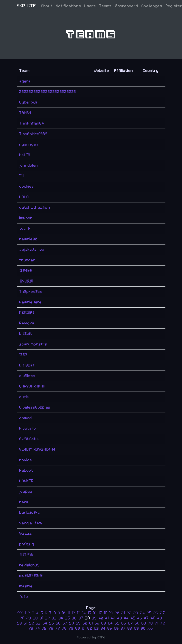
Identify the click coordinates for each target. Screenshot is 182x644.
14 (84, 613)
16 (95, 613)
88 (130, 628)
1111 (22, 176)
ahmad (26, 418)
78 (64, 628)
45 (133, 618)
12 (73, 613)
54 (45, 623)
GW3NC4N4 (29, 439)
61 (91, 623)
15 (90, 613)
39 (94, 618)
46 (140, 618)
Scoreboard (127, 6)
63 (104, 623)
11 (69, 613)
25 (149, 613)
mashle (26, 586)
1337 (23, 355)
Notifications (68, 6)
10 (64, 613)
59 (78, 623)
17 (100, 613)
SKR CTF (26, 6)
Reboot (26, 470)
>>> (150, 628)
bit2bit (26, 334)
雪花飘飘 (26, 281)
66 (124, 623)
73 (31, 628)
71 (157, 623)
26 (156, 613)
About (47, 6)
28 (22, 618)
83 (96, 628)
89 (137, 628)
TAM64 (25, 113)
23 (136, 613)
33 (54, 618)
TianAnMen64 (32, 123)
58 (72, 623)
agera (25, 81)
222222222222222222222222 (48, 92)
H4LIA (25, 155)
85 (110, 628)
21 (123, 613)
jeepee (26, 491)
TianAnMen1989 (33, 134)
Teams (106, 6)
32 (48, 618)
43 (120, 618)
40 (101, 618)
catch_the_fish (35, 207)
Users (90, 6)
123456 (26, 271)
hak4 (24, 502)
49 (160, 618)
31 (42, 618)
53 (38, 623)
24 (143, 613)
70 (151, 623)
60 (85, 623)
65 (117, 623)
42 (113, 618)
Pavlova (27, 323)
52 (32, 623)
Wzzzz (26, 534)
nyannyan (29, 144)
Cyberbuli (28, 102)
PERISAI (27, 313)
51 (26, 623)
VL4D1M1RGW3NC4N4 (37, 449)
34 (61, 618)
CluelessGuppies (35, 407)
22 (129, 613)
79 (71, 628)
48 (153, 618)
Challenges (152, 6)
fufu (24, 597)
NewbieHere (31, 302)
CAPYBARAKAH (32, 386)
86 (117, 628)
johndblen (29, 165)
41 (107, 618)
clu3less (27, 376)
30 (36, 618)
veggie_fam (31, 523)
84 (103, 628)
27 (163, 613)
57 (65, 623)
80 (78, 628)
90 (143, 628)
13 (79, 613)
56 (58, 623)
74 (38, 628)
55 (52, 623)
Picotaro (28, 428)
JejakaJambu (32, 250)
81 (84, 628)
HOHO (24, 197)
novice (26, 460)
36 (74, 618)
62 (97, 623)
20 (117, 613)
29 (29, 618)
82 (90, 628)
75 (44, 628)
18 (106, 613)
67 (131, 623)
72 (163, 623)
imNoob (26, 218)
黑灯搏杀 (26, 555)
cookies (27, 186)
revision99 (30, 565)
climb (24, 397)
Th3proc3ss (31, 292)
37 (81, 618)
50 (20, 623)
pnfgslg (27, 544)
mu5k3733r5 (31, 576)
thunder (27, 260)
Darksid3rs (30, 513)
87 (123, 628)
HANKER (26, 481)
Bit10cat (27, 365)
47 (146, 618)
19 (111, 613)
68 (137, 623)
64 (110, 623)
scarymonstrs (33, 344)
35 (68, 618)
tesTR (25, 229)
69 (144, 623)
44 (126, 618)
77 (58, 628)
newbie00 (28, 239)
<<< (21, 613)
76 (51, 628)
